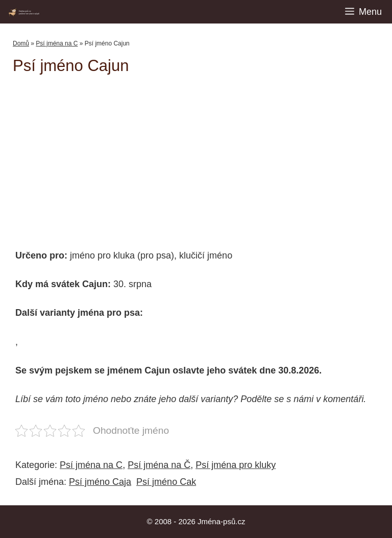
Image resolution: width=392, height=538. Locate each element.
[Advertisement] (202, 157)
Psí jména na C (57, 43)
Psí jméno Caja (100, 482)
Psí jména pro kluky (236, 465)
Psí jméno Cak (166, 482)
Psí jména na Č (159, 465)
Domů (21, 43)
